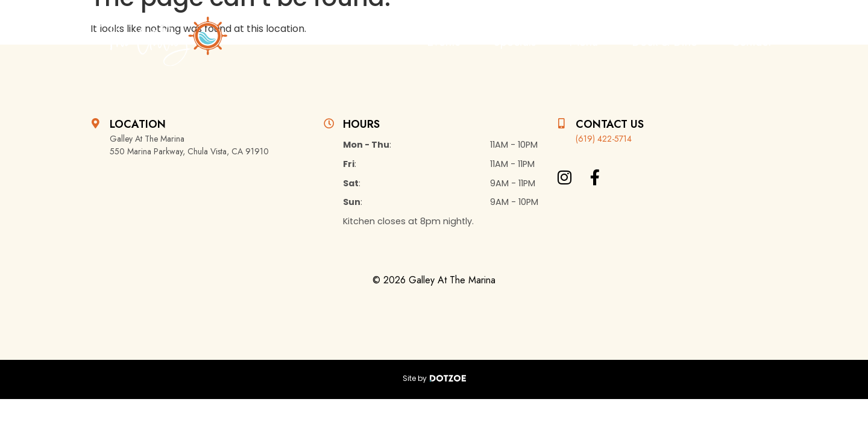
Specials (515, 42)
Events (443, 42)
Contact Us (610, 124)
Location (138, 124)
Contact (751, 42)
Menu (584, 42)
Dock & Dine (665, 42)
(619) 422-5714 (604, 139)
